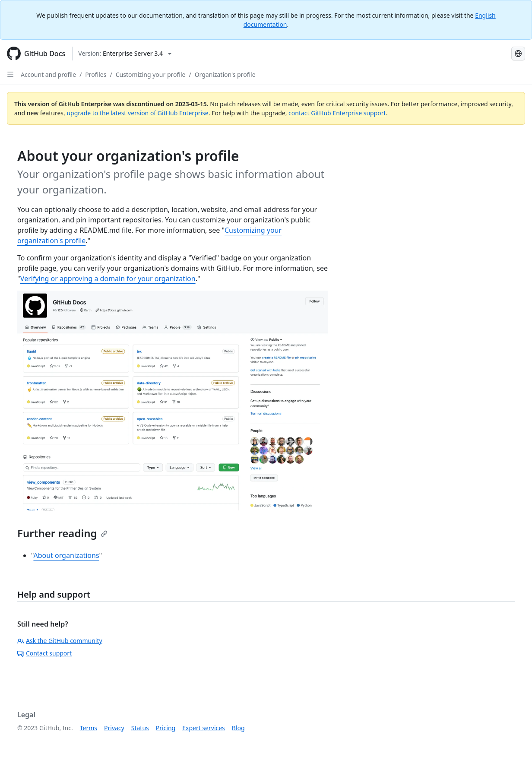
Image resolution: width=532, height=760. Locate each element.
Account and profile (48, 74)
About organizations (66, 555)
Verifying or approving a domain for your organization (108, 279)
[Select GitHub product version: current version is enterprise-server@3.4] (125, 54)
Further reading (62, 533)
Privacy (114, 728)
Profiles (96, 74)
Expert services (204, 728)
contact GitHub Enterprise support (337, 113)
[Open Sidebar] (10, 74)
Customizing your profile (151, 74)
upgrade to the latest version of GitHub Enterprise (137, 113)
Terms (89, 728)
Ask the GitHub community (60, 641)
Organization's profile (225, 74)
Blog (238, 728)
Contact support (44, 653)
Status (140, 728)
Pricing (166, 728)
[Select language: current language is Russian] (518, 54)
